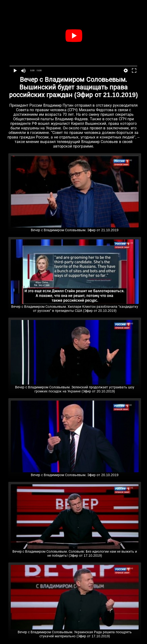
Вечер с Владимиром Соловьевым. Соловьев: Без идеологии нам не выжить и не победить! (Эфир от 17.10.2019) (75, 552)
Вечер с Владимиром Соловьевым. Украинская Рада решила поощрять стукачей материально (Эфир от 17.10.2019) (75, 632)
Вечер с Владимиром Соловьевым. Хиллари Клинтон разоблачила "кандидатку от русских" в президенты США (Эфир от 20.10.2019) (75, 307)
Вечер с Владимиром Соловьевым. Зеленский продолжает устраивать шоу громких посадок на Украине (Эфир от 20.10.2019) (75, 387)
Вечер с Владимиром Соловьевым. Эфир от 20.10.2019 (75, 473)
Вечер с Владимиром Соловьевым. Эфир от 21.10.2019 (75, 228)
